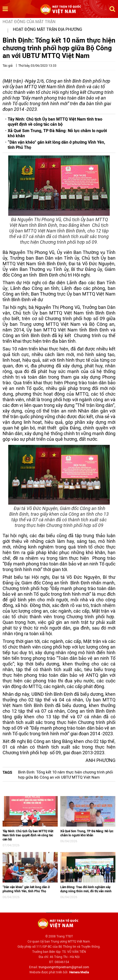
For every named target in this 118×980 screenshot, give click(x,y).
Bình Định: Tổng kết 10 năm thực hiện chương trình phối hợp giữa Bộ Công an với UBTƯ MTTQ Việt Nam (66, 775)
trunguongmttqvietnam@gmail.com (64, 967)
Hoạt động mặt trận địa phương (48, 29)
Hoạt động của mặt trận (29, 22)
